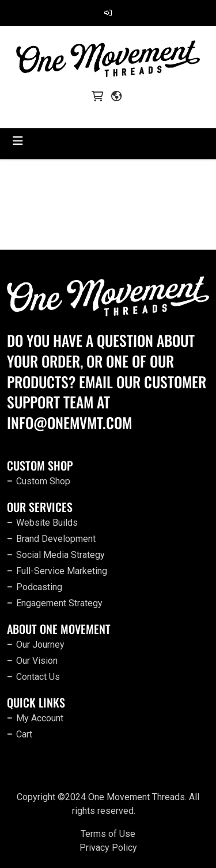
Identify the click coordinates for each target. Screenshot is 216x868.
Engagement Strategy (59, 603)
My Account (40, 718)
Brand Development (56, 539)
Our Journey (40, 645)
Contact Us (38, 677)
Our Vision (37, 661)
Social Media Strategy (60, 555)
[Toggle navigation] (18, 141)
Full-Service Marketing (62, 571)
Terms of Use (108, 834)
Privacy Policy (108, 848)
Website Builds (47, 523)
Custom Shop (43, 481)
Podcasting (39, 587)
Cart (24, 734)
